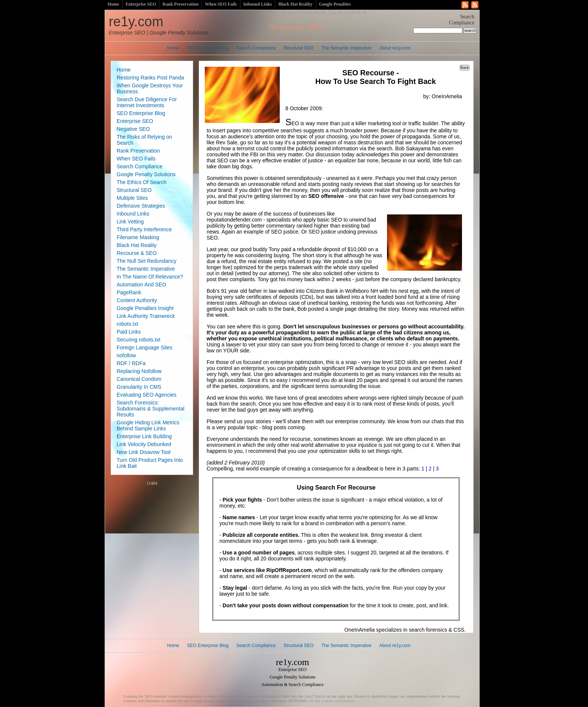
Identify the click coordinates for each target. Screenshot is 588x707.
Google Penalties (335, 4)
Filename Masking (138, 237)
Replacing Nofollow (139, 371)
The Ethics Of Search (142, 182)
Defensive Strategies (141, 206)
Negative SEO (133, 129)
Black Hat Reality (295, 4)
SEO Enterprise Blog (208, 48)
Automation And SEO (141, 285)
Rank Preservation (180, 4)
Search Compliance (256, 48)
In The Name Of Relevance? (150, 277)
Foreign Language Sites (145, 348)
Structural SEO (298, 48)
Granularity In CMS (139, 387)
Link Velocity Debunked (144, 444)
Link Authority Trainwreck (146, 316)
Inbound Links (258, 4)
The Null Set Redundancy (147, 261)
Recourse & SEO (137, 253)
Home (113, 4)
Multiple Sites (132, 198)
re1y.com (159, 25)
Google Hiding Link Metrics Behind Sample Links (148, 425)
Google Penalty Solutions (146, 174)
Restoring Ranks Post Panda (150, 78)
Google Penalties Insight (145, 308)
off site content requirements (332, 701)
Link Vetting (130, 222)
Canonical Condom (139, 379)
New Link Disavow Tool (144, 452)
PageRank (129, 292)
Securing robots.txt (139, 340)
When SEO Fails (221, 4)
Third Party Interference (144, 229)
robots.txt (127, 324)
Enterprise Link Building (144, 436)
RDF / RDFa (131, 363)
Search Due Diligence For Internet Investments (147, 102)
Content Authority (137, 300)
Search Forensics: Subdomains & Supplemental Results (151, 409)
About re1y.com (395, 48)
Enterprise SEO (141, 4)
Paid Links (129, 332)
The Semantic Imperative (346, 48)
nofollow (126, 355)
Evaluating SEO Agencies (147, 395)
